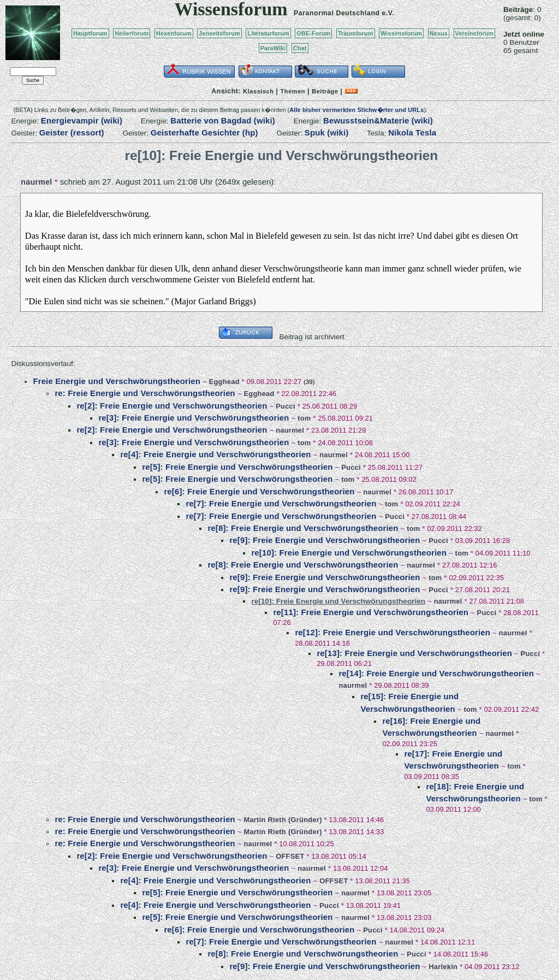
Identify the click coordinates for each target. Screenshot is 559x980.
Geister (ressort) (72, 132)
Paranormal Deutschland (337, 13)
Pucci (286, 406)
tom (304, 418)
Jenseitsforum (219, 33)
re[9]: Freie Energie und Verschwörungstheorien (325, 540)
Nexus (439, 33)
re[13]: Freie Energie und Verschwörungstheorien (414, 653)
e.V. (388, 13)
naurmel (36, 182)
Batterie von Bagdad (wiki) (223, 120)
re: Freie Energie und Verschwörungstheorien (145, 393)
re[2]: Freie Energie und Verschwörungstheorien (172, 406)
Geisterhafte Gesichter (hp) (204, 132)
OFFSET (290, 856)
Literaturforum (268, 33)
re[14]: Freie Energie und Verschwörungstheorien (436, 673)
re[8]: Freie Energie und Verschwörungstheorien (303, 528)
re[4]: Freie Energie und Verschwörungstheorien (215, 454)
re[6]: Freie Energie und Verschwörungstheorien (259, 491)
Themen (293, 91)
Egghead (224, 382)
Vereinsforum (475, 33)
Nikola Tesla (412, 132)
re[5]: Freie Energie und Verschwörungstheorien (237, 467)
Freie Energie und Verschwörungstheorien (117, 381)
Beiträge (325, 91)
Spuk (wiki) (327, 132)
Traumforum (356, 33)
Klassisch (258, 91)
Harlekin (443, 967)
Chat (300, 48)
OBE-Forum (313, 33)
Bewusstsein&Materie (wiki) (378, 120)
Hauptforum (90, 33)
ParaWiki (273, 48)
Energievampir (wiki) (82, 120)
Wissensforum (401, 33)
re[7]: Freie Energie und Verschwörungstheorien (281, 503)
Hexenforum (174, 33)
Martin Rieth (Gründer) (283, 820)
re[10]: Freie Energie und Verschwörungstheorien (349, 553)
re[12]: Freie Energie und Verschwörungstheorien (393, 632)
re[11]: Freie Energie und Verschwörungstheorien (371, 612)
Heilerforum (132, 33)
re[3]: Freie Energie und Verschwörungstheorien (194, 418)
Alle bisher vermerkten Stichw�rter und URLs (356, 110)
